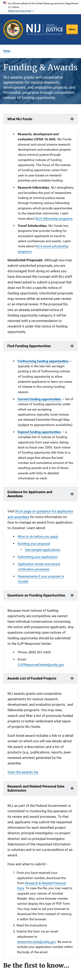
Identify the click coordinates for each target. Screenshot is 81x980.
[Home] (45, 29)
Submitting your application (38, 557)
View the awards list (23, 772)
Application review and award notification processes (39, 566)
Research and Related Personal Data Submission (36, 788)
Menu (72, 29)
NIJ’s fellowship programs (54, 219)
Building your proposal (34, 544)
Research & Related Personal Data (42, 886)
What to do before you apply (38, 536)
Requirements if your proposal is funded (41, 579)
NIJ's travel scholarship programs (43, 249)
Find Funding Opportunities (29, 346)
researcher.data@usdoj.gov (36, 942)
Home (7, 51)
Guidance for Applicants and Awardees (30, 494)
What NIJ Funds (20, 119)
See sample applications (43, 550)
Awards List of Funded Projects (32, 678)
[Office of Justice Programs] (13, 29)
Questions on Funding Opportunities (36, 595)
